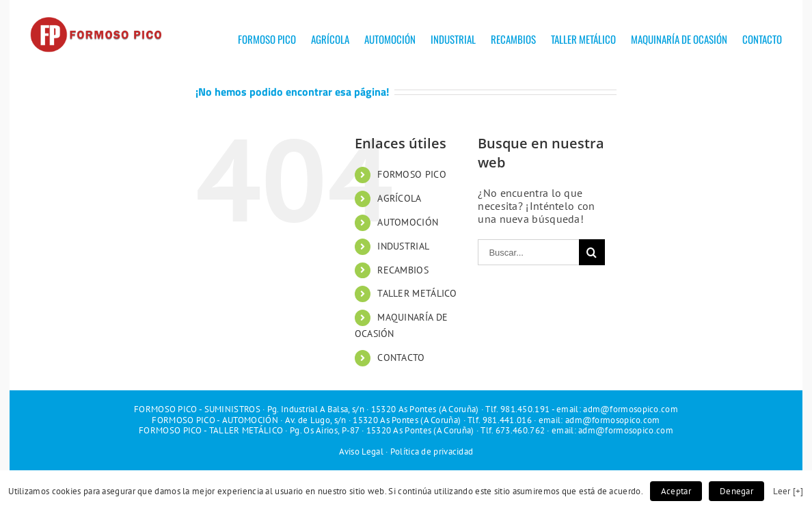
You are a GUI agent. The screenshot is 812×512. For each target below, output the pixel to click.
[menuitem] (274, 34)
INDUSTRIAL (403, 246)
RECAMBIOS (403, 270)
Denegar (736, 491)
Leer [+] (788, 491)
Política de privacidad (432, 452)
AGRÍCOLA (399, 198)
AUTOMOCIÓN (408, 222)
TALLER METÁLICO (417, 293)
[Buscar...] (528, 252)
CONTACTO (401, 358)
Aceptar (676, 491)
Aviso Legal (361, 452)
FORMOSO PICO (412, 174)
